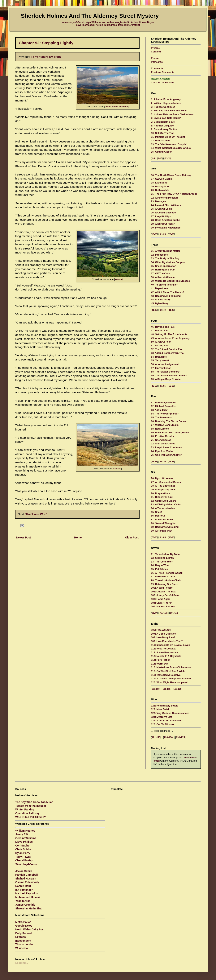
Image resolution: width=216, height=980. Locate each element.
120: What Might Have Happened (170, 682)
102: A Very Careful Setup (166, 595)
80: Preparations (160, 493)
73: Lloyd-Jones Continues (166, 447)
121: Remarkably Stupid (165, 706)
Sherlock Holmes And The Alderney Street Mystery (90, 16)
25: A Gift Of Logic (162, 209)
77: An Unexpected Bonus (166, 482)
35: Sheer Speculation (164, 266)
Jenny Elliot (23, 834)
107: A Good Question (164, 634)
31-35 (154, 310)
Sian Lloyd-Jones (26, 864)
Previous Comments (163, 72)
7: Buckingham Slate (163, 122)
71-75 (171, 462)
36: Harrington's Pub (163, 270)
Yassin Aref (23, 901)
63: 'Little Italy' (159, 410)
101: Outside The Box (163, 592)
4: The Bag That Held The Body (169, 111)
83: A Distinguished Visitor (166, 504)
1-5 (153, 158)
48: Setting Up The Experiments (169, 334)
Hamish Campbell (26, 875)
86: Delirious (158, 516)
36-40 (163, 310)
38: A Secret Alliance (163, 277)
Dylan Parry (23, 853)
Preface (155, 48)
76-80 (154, 537)
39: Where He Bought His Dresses (170, 281)
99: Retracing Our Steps (165, 584)
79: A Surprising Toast (164, 490)
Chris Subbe (23, 849)
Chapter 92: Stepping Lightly (46, 43)
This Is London (25, 944)
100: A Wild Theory (162, 588)
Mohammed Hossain (28, 897)
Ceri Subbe (22, 846)
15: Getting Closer (161, 152)
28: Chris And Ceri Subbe (165, 220)
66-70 (163, 462)
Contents (156, 52)
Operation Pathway (27, 813)
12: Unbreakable (160, 141)
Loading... (22, 963)
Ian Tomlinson (24, 890)
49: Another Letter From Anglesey (170, 338)
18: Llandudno (159, 183)
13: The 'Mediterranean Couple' (169, 144)
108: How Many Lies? (163, 637)
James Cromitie (25, 905)
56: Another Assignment (165, 364)
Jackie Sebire (24, 871)
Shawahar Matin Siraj (29, 908)
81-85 (163, 537)
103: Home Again (161, 599)
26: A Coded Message (163, 213)
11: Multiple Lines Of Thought (168, 137)
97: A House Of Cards (163, 577)
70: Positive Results (162, 436)
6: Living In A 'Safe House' (166, 118)
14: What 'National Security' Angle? (171, 148)
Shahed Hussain (26, 879)
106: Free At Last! (161, 630)
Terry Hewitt (23, 857)
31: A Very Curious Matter (166, 251)
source (119, 279)
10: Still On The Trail (163, 133)
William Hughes (25, 831)
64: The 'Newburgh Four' (165, 414)
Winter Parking (25, 809)
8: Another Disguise (162, 126)
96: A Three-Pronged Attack (167, 573)
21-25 (163, 234)
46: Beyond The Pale (163, 327)
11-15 (168, 158)
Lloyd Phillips (24, 842)
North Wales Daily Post (30, 929)
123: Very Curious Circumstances (170, 713)
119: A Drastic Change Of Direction (171, 679)
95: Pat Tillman (160, 569)
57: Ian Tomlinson (161, 368)
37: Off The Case (160, 274)
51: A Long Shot (160, 346)
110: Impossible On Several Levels (171, 645)
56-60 (171, 386)
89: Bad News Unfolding (165, 527)
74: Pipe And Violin (162, 451)
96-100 (164, 613)
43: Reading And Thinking (166, 296)
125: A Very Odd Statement (166, 721)
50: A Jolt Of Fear (161, 342)
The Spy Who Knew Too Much (34, 802)
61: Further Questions (164, 403)
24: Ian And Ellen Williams (166, 205)
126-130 (168, 737)
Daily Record (24, 933)
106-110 (156, 689)
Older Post (132, 537)
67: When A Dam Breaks (165, 425)
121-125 (156, 737)
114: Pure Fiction (161, 660)
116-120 (177, 689)
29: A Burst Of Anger (163, 224)
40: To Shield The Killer (164, 285)
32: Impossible (159, 255)
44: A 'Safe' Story (161, 300)
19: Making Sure (160, 187)
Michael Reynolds (27, 893)
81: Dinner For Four (162, 497)
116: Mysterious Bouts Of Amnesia (171, 667)
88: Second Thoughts (163, 523)
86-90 (171, 537)
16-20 (154, 234)
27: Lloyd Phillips (161, 216)
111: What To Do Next (163, 649)
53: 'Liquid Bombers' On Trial (168, 353)
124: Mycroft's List (162, 717)
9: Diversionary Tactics (164, 129)
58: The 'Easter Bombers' (165, 372)
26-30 (171, 234)
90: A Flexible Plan (162, 531)
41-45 (171, 310)
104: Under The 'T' (161, 603)
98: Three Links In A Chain (166, 580)
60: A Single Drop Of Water (166, 379)
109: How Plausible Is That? (167, 641)
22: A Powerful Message (165, 198)
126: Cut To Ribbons (163, 83)
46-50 (154, 386)
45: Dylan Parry (160, 303)
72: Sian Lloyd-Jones (163, 444)
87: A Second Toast (162, 520)
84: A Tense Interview (163, 508)
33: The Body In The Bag (165, 258)
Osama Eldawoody (27, 882)
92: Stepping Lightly (162, 558)
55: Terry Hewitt (160, 360)
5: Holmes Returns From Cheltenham (172, 114)
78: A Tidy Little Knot (163, 486)
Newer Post (24, 537)
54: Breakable (159, 357)
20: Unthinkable (160, 190)
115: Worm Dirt (160, 664)
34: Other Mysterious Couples (168, 262)
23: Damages (158, 201)
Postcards (157, 62)
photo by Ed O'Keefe (116, 107)
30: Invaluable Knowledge (166, 228)
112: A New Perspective (164, 653)
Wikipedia (22, 948)
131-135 (180, 737)
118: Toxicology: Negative (166, 675)
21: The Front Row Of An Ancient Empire (174, 194)
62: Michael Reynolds (163, 406)
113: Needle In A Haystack (166, 656)
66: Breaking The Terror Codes (168, 421)
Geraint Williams (26, 838)
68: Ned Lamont (160, 429)
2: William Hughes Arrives (166, 103)
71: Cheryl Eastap (161, 440)
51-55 (163, 386)
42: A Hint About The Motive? (168, 292)
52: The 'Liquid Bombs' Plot (167, 349)
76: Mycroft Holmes (162, 478)
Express (20, 937)
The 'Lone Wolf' (36, 514)
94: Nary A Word (160, 565)
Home (78, 537)
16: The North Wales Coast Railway (171, 175)
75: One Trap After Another (166, 455)
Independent (23, 941)
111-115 (166, 689)
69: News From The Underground (170, 433)
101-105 (174, 613)
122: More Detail (160, 709)
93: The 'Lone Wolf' (162, 562)
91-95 (154, 613)
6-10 (160, 158)
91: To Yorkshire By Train (165, 554)
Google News (24, 926)
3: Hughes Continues (163, 107)
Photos (155, 58)
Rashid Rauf (23, 886)
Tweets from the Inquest (31, 806)
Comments (157, 68)
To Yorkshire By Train (46, 57)
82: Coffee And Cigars (164, 501)
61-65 (154, 462)
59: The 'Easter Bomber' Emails (169, 376)
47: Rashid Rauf (160, 331)
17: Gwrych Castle (161, 179)
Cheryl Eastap (24, 860)
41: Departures (159, 288)
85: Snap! (156, 512)
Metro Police (23, 922)
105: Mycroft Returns (163, 607)
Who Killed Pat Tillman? (30, 817)
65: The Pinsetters (161, 418)
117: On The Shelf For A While (168, 671)
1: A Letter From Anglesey (166, 99)
